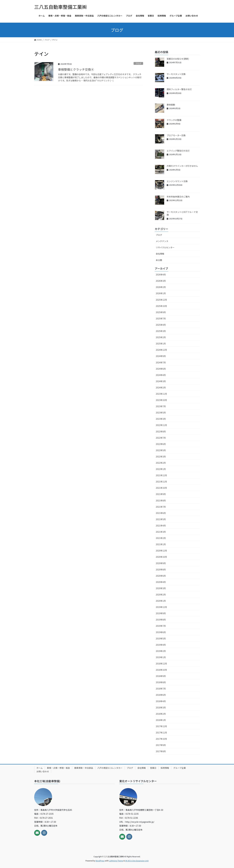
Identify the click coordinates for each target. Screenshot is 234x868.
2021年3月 (161, 532)
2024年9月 (161, 356)
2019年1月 (161, 657)
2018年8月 (161, 682)
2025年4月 (161, 325)
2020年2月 (161, 595)
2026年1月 (161, 293)
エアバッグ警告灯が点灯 (178, 151)
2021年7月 (161, 507)
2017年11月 (161, 733)
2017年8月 (161, 751)
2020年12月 (161, 551)
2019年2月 (161, 651)
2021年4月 (161, 526)
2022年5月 (161, 450)
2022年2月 (161, 463)
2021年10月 (161, 488)
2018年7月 (161, 689)
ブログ (138, 63)
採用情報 (165, 768)
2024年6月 (161, 369)
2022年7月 (161, 438)
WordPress (100, 861)
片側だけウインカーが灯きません (182, 166)
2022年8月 (161, 431)
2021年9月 (161, 494)
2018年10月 (161, 670)
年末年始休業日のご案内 (178, 197)
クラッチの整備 (174, 120)
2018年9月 (161, 676)
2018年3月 (161, 707)
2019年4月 (161, 645)
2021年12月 (161, 475)
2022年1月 (161, 469)
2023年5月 (161, 413)
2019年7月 (161, 626)
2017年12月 (161, 726)
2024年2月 (161, 387)
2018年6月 (161, 695)
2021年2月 (161, 538)
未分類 (159, 260)
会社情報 (160, 254)
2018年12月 (161, 664)
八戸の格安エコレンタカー (110, 768)
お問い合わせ (43, 771)
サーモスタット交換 (176, 74)
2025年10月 (161, 306)
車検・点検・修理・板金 (59, 768)
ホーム (40, 768)
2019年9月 (161, 613)
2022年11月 (161, 425)
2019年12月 (161, 607)
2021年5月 (161, 519)
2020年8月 (161, 569)
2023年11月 (161, 394)
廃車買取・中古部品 (84, 768)
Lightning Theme (116, 861)
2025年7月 (161, 318)
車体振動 (171, 105)
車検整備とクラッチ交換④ (76, 69)
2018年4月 (161, 701)
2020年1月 (161, 601)
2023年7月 (161, 406)
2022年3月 (161, 457)
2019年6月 (161, 632)
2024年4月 (161, 375)
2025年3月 (161, 331)
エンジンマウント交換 (177, 181)
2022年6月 (161, 444)
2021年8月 (161, 500)
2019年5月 (161, 638)
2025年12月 (161, 300)
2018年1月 (161, 720)
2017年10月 (161, 739)
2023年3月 (161, 419)
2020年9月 (161, 563)
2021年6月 (161, 513)
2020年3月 (161, 588)
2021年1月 (161, 544)
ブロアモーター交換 (176, 135)
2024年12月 (161, 350)
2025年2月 (161, 337)
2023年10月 (161, 400)
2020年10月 (161, 557)
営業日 (153, 768)
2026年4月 (161, 275)
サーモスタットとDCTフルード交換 (182, 213)
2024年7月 (161, 362)
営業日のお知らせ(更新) (178, 59)
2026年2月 (161, 287)
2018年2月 (161, 714)
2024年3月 (161, 381)
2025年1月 (161, 344)
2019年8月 (161, 620)
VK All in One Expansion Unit (137, 861)
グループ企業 (180, 768)
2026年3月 (161, 281)
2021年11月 (161, 482)
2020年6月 (161, 576)
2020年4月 (161, 582)
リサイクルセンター (165, 247)
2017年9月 (161, 745)
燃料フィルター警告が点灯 (179, 89)
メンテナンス (162, 241)
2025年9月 (161, 312)
